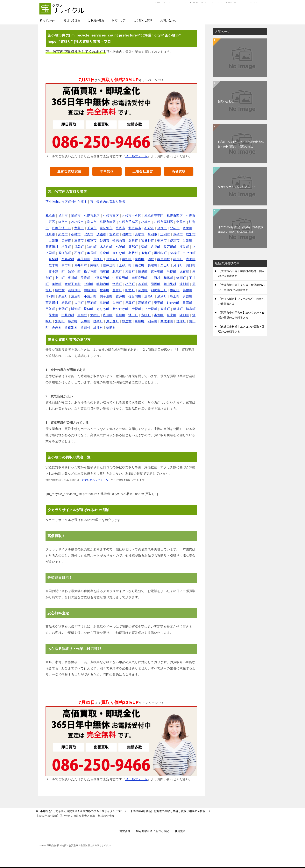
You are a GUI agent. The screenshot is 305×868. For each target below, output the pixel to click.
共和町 (127, 259)
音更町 (187, 228)
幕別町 (121, 315)
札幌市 (50, 216)
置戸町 (121, 296)
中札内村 (68, 315)
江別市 (165, 234)
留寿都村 (68, 259)
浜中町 (85, 321)
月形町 (178, 265)
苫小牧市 (77, 222)
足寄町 (171, 315)
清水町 (191, 309)
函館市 (76, 216)
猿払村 (60, 290)
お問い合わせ (168, 20)
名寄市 (66, 240)
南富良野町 (140, 278)
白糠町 (140, 321)
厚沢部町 (65, 253)
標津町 (181, 321)
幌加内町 (103, 284)
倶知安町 (113, 259)
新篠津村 (52, 247)
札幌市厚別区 (164, 222)
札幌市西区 (175, 216)
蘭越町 (175, 253)
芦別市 (152, 234)
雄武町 (66, 303)
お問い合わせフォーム (95, 480)
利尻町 (143, 290)
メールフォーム (136, 156)
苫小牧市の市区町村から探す (66, 202)
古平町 (191, 259)
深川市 (133, 240)
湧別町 (162, 296)
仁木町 (53, 265)
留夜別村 (71, 327)
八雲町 (156, 247)
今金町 (105, 253)
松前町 (66, 247)
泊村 (151, 259)
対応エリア (119, 20)
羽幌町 (156, 284)
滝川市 (50, 234)
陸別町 (184, 315)
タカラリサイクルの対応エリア (237, 187)
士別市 (53, 240)
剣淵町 (181, 278)
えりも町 (103, 309)
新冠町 (63, 309)
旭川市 (63, 216)
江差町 (184, 247)
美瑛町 (85, 278)
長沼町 (152, 265)
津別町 (50, 296)
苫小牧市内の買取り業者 (108, 202)
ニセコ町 (189, 253)
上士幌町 (151, 309)
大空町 (79, 303)
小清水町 (90, 296)
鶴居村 (127, 321)
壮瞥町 (105, 303)
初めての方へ (48, 20)
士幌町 (136, 309)
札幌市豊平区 (154, 216)
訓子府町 (106, 296)
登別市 (162, 228)
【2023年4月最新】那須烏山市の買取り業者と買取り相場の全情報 (241, 230)
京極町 (98, 259)
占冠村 (156, 278)
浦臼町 (191, 265)
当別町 (187, 240)
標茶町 (98, 321)
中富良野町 (120, 278)
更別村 (82, 315)
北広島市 (135, 228)
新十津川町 (57, 272)
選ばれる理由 (72, 20)
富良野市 (148, 240)
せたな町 (119, 253)
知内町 (92, 247)
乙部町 (79, 253)
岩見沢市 (106, 228)
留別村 (85, 327)
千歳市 (92, 228)
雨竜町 (105, 272)
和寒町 (168, 278)
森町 (144, 247)
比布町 (184, 272)
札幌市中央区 (132, 216)
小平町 (130, 284)
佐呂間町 (135, 296)
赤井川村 (81, 265)
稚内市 (127, 234)
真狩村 (53, 259)
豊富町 (117, 290)
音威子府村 (73, 284)
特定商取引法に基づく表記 (152, 831)
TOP (81, 811)
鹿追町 (165, 309)
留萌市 (114, 234)
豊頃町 (146, 315)
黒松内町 (160, 253)
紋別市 (191, 234)
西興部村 (52, 303)
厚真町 (130, 303)
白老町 (117, 303)
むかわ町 (173, 303)
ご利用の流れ (96, 20)
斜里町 (63, 296)
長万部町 (170, 247)
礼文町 (130, 290)
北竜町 (117, 272)
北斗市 (175, 228)
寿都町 (146, 253)
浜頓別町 (74, 290)
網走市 (63, 234)
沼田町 (130, 272)
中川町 (89, 284)
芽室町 (53, 315)
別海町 (152, 321)
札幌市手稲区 (128, 222)
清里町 (76, 296)
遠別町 (184, 284)
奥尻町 (92, 253)
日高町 (187, 303)
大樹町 (95, 315)
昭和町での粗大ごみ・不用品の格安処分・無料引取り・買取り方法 (241, 144)
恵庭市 (121, 228)
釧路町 (60, 321)
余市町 (66, 265)
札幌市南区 (108, 222)
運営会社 (125, 831)
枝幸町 (105, 290)
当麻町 (171, 272)
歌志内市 (119, 240)
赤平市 (178, 234)
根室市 (92, 240)
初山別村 (170, 284)
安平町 (159, 303)
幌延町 (175, 290)
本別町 (159, 315)
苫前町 (143, 284)
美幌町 (187, 290)
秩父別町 (90, 272)
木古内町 (106, 247)
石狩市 (149, 228)
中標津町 (167, 321)
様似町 (89, 309)
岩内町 (140, 259)
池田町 (133, 315)
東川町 (73, 278)
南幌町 (95, 265)
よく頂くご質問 (143, 20)
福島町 (79, 247)
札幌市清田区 (61, 228)
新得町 (178, 309)
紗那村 (98, 327)
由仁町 (140, 265)
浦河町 (76, 309)
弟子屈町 (113, 321)
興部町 (187, 296)
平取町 (50, 309)
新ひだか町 (120, 309)
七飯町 (121, 247)
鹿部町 (133, 247)
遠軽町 (149, 296)
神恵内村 (164, 259)
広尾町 (108, 315)
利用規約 (180, 831)
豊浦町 (92, 303)
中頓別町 (90, 290)
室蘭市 (79, 228)
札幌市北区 (92, 216)
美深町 (57, 284)
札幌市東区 (111, 216)
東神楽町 (157, 272)
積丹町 (178, 259)
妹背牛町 (74, 272)
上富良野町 (101, 278)
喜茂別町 (84, 259)
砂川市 (105, 240)
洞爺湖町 (145, 303)
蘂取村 (111, 327)
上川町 (60, 278)
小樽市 (146, 222)
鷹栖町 (143, 272)
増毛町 (117, 284)
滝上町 (175, 296)
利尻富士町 (159, 290)
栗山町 (165, 265)
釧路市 (63, 222)
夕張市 (101, 234)
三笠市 (79, 240)
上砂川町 (125, 265)
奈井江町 (109, 265)
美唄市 (140, 234)
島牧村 (133, 253)
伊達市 (175, 240)
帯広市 (92, 222)
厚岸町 (73, 321)
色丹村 (57, 327)
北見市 (181, 222)
